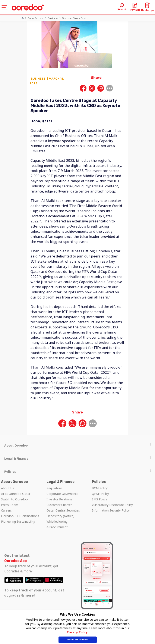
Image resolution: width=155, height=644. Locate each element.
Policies (77, 471)
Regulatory (54, 488)
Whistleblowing (57, 521)
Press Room (10, 505)
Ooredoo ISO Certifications (20, 516)
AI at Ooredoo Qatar (16, 494)
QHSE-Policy (100, 494)
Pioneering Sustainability (18, 521)
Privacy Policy (77, 633)
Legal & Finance (77, 458)
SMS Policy (99, 499)
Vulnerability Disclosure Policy (112, 505)
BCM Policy (100, 488)
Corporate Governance (62, 494)
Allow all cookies (78, 640)
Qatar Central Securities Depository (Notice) (63, 513)
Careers (6, 510)
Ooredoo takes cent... (75, 18)
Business (53, 18)
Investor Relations (59, 499)
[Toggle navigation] (4, 7)
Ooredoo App (15, 561)
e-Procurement (57, 527)
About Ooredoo (77, 445)
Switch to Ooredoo (14, 499)
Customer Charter (59, 505)
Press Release (36, 18)
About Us (7, 488)
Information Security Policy (111, 510)
